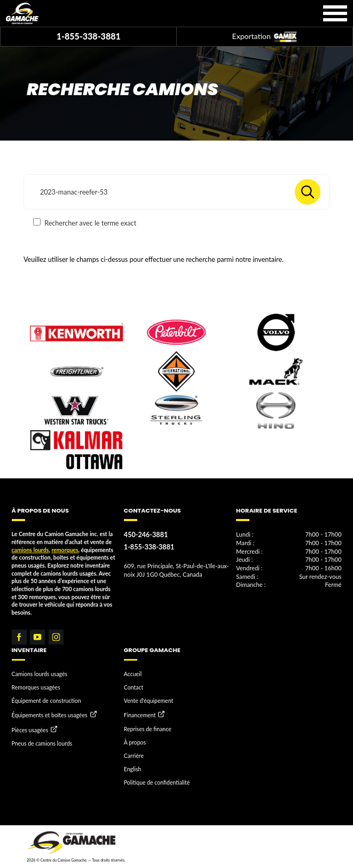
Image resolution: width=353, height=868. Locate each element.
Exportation (265, 37)
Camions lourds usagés (40, 674)
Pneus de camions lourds (42, 743)
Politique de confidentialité (157, 782)
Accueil (133, 674)
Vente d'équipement (148, 701)
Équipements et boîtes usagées (50, 716)
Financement (140, 716)
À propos (135, 742)
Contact (134, 687)
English (133, 769)
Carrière (134, 756)
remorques (65, 550)
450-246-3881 (146, 535)
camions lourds (30, 550)
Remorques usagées (36, 687)
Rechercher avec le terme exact (85, 223)
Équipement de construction (46, 701)
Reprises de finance (148, 729)
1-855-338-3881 (89, 36)
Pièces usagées (30, 730)
